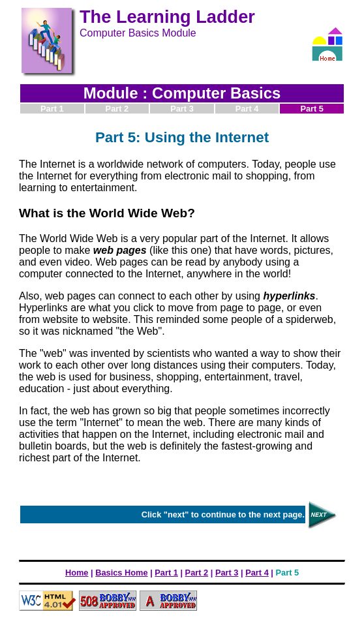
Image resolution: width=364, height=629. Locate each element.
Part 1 (166, 573)
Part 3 (227, 573)
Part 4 (257, 573)
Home (77, 573)
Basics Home (121, 573)
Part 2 (197, 573)
